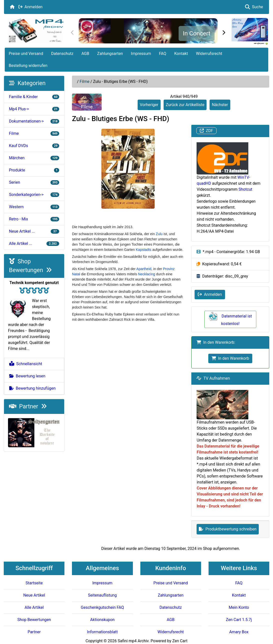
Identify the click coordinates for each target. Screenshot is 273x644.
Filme (85, 81)
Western (34, 207)
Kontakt (181, 54)
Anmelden (30, 7)
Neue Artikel (34, 595)
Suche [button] (254, 7)
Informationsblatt (102, 632)
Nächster (220, 105)
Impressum (141, 54)
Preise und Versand (26, 54)
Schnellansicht (26, 364)
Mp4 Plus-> (34, 109)
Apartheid (144, 269)
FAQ (163, 54)
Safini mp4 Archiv (133, 641)
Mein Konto (239, 607)
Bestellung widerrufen (28, 66)
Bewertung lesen (27, 376)
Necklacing (147, 274)
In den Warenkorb (230, 358)
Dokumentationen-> (34, 121)
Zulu (159, 234)
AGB (85, 54)
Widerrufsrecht (209, 54)
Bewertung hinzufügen (32, 388)
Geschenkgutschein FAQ (103, 607)
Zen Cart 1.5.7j (239, 620)
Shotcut (245, 189)
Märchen (34, 158)
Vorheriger (149, 105)
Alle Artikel (34, 607)
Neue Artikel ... (34, 231)
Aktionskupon (102, 620)
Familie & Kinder (34, 97)
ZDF (206, 131)
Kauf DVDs (34, 146)
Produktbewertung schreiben (228, 529)
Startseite (34, 583)
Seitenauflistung (102, 595)
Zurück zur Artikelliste (185, 105)
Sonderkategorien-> (34, 195)
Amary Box (239, 632)
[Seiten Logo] (36, 31)
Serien (34, 182)
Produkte (34, 170)
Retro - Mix (34, 219)
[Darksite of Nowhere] (34, 432)
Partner (28, 406)
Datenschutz (62, 54)
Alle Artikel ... (34, 243)
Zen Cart (180, 641)
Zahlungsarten (110, 54)
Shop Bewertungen (34, 620)
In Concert (197, 33)
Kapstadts (144, 250)
